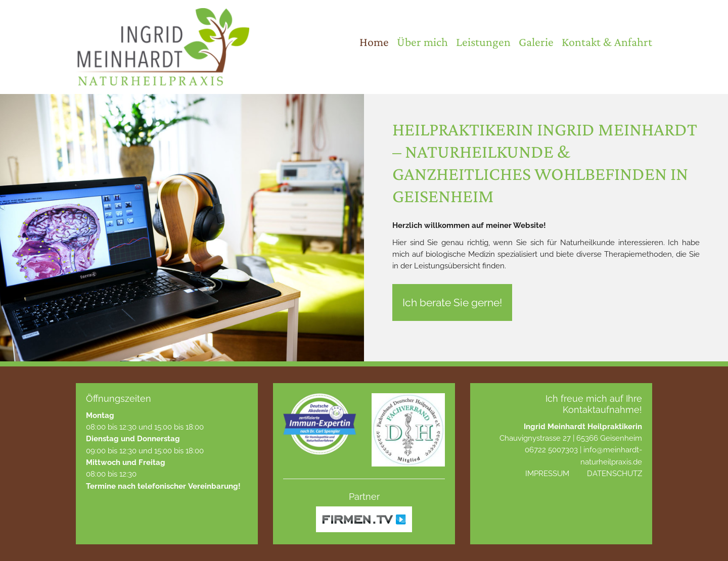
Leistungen (483, 42)
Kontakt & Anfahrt (607, 42)
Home (374, 42)
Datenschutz (615, 473)
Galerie (536, 42)
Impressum (547, 473)
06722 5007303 (551, 450)
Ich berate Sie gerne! (452, 302)
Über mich (422, 42)
